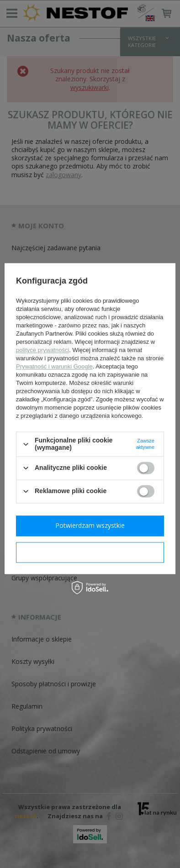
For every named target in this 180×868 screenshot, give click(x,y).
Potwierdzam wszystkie (90, 525)
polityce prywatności (42, 350)
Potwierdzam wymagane (90, 552)
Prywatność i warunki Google (54, 367)
